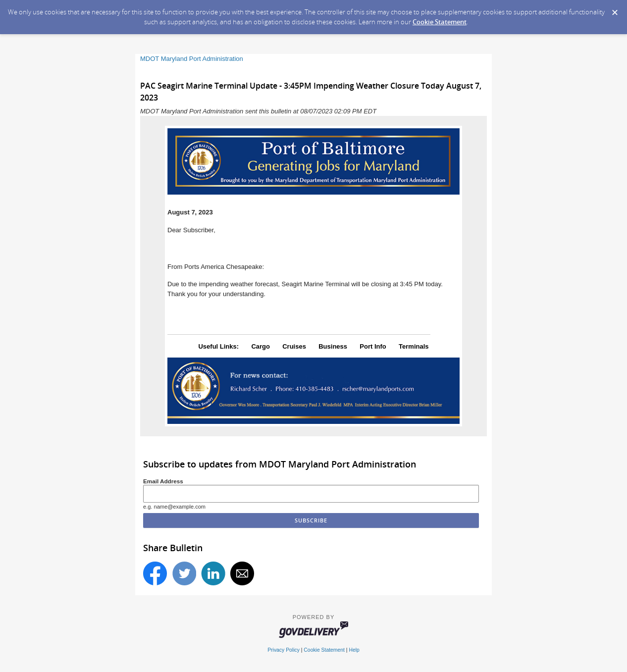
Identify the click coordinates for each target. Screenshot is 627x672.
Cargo (261, 346)
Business (333, 346)
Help (354, 650)
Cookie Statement (440, 22)
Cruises (294, 346)
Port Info (373, 346)
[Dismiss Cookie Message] (615, 9)
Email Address (163, 481)
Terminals (414, 346)
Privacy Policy (284, 650)
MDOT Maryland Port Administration (192, 59)
